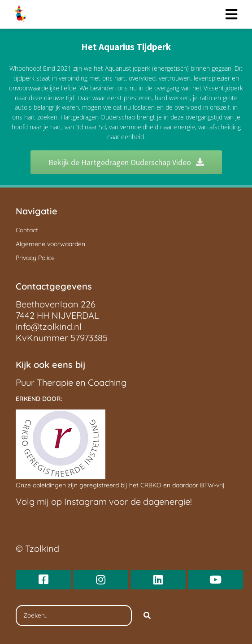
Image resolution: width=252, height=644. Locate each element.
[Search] (147, 616)
